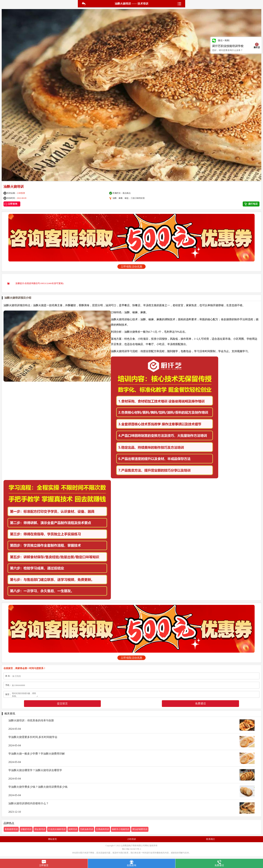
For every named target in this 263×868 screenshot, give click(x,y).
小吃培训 (131, 839)
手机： (8, 685)
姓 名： (9, 676)
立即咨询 (12, 204)
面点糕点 (127, 193)
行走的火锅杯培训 (57, 829)
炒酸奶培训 (26, 829)
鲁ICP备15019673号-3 (132, 849)
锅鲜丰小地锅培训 (121, 829)
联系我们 (211, 839)
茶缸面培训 (40, 829)
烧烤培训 (73, 829)
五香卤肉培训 (102, 829)
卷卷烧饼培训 (11, 829)
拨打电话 (251, 204)
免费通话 (200, 704)
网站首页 (52, 839)
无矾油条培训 (87, 829)
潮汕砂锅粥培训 (140, 829)
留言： (8, 694)
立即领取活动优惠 (132, 267)
